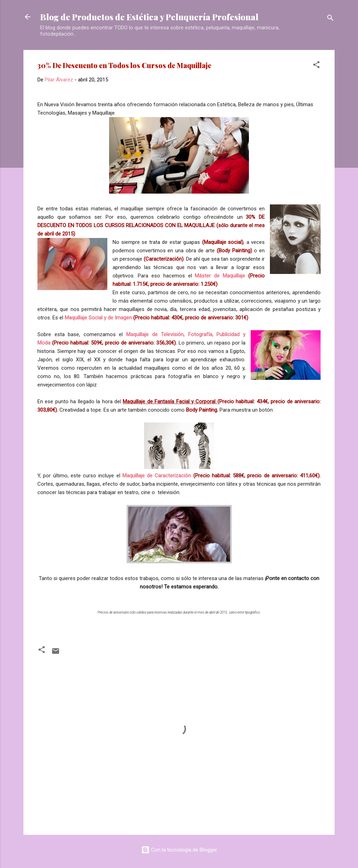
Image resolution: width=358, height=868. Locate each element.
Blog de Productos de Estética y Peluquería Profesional (149, 17)
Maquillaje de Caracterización (157, 476)
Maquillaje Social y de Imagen (98, 318)
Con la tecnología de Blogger (179, 850)
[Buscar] (330, 19)
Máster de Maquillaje (220, 276)
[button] (316, 66)
